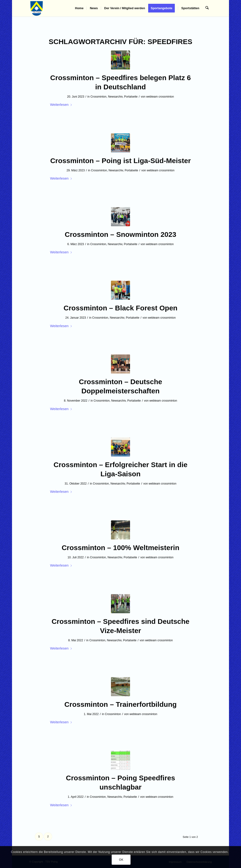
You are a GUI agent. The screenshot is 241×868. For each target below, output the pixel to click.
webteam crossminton (160, 97)
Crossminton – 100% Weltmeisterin (121, 548)
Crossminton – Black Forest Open (120, 308)
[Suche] (207, 8)
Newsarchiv (115, 97)
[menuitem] (79, 8)
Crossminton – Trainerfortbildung (120, 704)
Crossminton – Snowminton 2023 (120, 234)
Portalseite (131, 97)
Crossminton (98, 97)
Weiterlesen (61, 105)
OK (121, 860)
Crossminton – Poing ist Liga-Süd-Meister (120, 161)
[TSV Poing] (37, 8)
